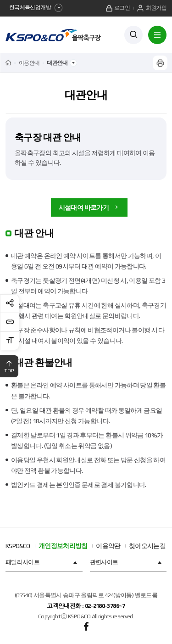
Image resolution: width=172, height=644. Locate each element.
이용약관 (108, 546)
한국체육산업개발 (36, 8)
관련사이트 (127, 562)
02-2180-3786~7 (105, 606)
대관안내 (86, 95)
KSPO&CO (18, 546)
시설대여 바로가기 (89, 207)
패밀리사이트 (42, 562)
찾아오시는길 (147, 546)
